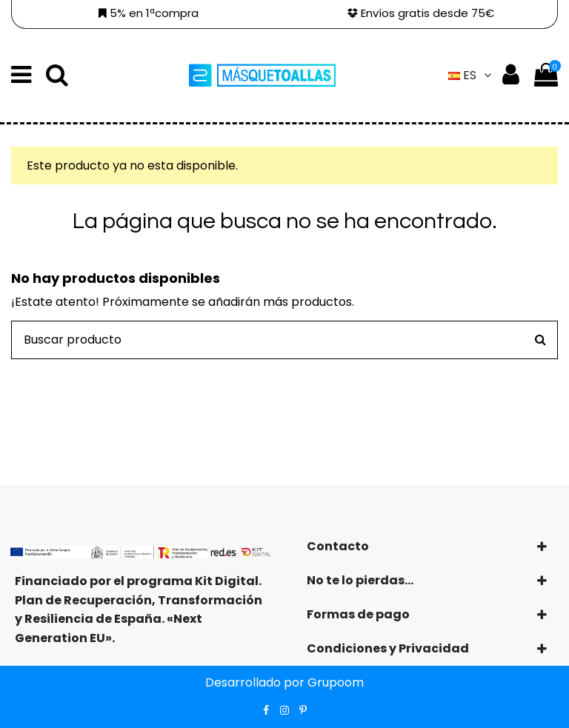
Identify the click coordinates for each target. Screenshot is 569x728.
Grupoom (336, 682)
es (472, 75)
